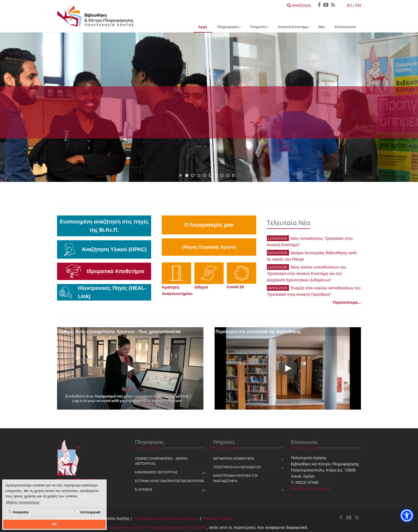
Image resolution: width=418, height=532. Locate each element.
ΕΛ (350, 5)
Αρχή (203, 27)
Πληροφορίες (228, 27)
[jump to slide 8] (228, 175)
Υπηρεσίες (259, 27)
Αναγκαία (18, 512)
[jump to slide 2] (193, 175)
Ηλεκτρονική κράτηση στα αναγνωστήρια (235, 478)
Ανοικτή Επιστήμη (293, 27)
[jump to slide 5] (210, 175)
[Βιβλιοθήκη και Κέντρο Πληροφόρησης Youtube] (349, 518)
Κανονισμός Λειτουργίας (156, 472)
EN (358, 5)
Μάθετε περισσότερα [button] (23, 502)
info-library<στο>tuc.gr (311, 488)
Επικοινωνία (345, 27)
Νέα (321, 27)
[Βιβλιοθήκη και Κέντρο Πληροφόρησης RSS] (357, 518)
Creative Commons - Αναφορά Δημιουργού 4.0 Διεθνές (158, 527)
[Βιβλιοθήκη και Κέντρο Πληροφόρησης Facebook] (341, 518)
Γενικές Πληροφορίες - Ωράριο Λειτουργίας (161, 461)
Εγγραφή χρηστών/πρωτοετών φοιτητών (170, 481)
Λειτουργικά (88, 512)
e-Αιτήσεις (144, 490)
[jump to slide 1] (187, 175)
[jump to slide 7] (222, 175)
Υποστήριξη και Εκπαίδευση (237, 467)
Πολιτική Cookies (218, 518)
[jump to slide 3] (199, 175)
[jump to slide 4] (204, 175)
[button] (407, 515)
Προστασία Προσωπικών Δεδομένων (166, 518)
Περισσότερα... (347, 302)
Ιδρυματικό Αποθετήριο (234, 459)
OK (54, 524)
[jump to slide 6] (216, 175)
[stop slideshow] (233, 175)
